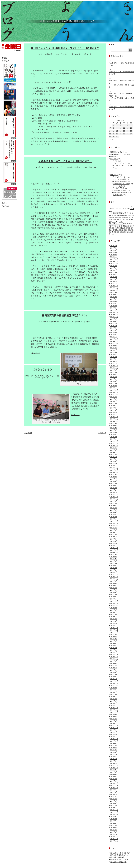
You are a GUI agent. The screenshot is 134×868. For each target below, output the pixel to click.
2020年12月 (114, 390)
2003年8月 (114, 792)
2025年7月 (114, 270)
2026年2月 (114, 255)
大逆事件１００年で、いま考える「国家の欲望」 (65, 161)
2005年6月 (114, 757)
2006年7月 (114, 748)
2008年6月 (114, 714)
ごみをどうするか (42, 370)
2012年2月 (114, 623)
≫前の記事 (102, 433)
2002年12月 (114, 810)
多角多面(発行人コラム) (119, 154)
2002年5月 (114, 825)
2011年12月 (114, 628)
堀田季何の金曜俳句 (117, 152)
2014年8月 (114, 557)
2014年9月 (114, 554)
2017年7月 (114, 479)
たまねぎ (111, 209)
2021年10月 (114, 368)
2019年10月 (114, 421)
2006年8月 (114, 745)
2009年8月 (114, 690)
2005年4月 (114, 761)
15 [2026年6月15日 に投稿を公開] (114, 131)
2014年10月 (114, 552)
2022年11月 (114, 341)
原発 (119, 213)
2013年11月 (114, 577)
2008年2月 (114, 721)
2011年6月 (114, 641)
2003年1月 (114, 808)
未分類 (112, 156)
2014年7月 (114, 559)
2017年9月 (114, 474)
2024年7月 (114, 297)
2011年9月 (114, 634)
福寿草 (132, 226)
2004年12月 (114, 765)
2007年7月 (114, 732)
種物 (129, 228)
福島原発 (112, 228)
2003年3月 (114, 803)
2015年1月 (114, 546)
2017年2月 (114, 490)
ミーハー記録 (118, 186)
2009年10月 (114, 685)
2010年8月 (114, 663)
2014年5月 (114, 563)
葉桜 (120, 230)
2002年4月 (114, 828)
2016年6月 (114, 508)
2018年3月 (114, 461)
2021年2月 (114, 386)
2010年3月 (114, 674)
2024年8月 (114, 295)
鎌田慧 (122, 232)
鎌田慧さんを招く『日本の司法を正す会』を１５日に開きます (65, 48)
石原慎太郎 (125, 226)
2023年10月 (114, 317)
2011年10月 (114, 632)
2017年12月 (114, 468)
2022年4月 (114, 357)
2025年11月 (114, 261)
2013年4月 (114, 592)
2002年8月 (114, 819)
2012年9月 (114, 608)
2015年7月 (114, 532)
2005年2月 (114, 763)
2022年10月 (114, 343)
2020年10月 (114, 394)
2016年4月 (114, 512)
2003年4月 (114, 801)
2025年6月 (114, 272)
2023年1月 (114, 337)
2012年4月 (114, 619)
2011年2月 (114, 650)
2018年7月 (114, 452)
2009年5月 (114, 697)
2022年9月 (114, 346)
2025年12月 (114, 259)
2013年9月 (114, 581)
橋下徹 (131, 219)
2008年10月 (114, 712)
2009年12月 (114, 681)
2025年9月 (114, 266)
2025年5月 (114, 275)
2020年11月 (114, 392)
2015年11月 (114, 523)
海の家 (130, 223)
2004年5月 (114, 774)
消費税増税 (112, 226)
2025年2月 (114, 281)
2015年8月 (114, 530)
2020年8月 (114, 399)
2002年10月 (114, 814)
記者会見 (125, 230)
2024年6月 (114, 299)
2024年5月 (114, 301)
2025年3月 (114, 279)
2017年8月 (114, 477)
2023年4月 (114, 330)
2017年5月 (114, 483)
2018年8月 (114, 450)
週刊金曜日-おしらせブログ (120, 853)
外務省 (131, 213)
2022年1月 (114, 363)
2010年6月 (114, 668)
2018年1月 (114, 466)
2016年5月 (114, 510)
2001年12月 (114, 837)
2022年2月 (114, 361)
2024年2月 (114, 308)
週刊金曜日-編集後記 (117, 857)
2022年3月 (114, 359)
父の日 (118, 226)
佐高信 (127, 209)
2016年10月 (114, 499)
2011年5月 (114, 643)
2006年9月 (114, 743)
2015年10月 (114, 526)
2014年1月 (114, 572)
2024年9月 (114, 292)
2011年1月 (114, 652)
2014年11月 (114, 550)
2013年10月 (114, 579)
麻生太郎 (130, 232)
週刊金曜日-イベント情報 (119, 860)
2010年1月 (114, 679)
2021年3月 (114, 383)
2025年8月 (114, 268)
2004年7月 (114, 770)
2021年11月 (114, 366)
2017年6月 (114, 481)
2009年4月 (114, 699)
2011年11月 (114, 630)
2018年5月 (114, 457)
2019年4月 (114, 435)
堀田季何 (124, 213)
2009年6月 (114, 694)
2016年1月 (114, 519)
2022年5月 (114, 355)
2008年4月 (114, 717)
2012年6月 (114, 614)
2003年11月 (114, 785)
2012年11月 (114, 603)
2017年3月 (114, 488)
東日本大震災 (121, 219)
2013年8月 (114, 583)
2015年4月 (114, 539)
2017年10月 (114, 472)
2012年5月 (114, 617)
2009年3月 (114, 701)
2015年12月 (114, 521)
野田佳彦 (117, 232)
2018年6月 (114, 454)
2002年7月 (114, 821)
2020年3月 (114, 410)
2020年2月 (114, 412)
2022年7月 (114, 350)
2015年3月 (114, 541)
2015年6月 (114, 534)
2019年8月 (114, 426)
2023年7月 (114, 323)
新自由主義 (125, 217)
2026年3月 (114, 252)
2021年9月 (114, 370)
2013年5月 (114, 590)
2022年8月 (114, 348)
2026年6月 (114, 246)
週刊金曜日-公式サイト (118, 862)
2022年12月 (114, 339)
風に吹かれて (118, 195)
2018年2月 (114, 463)
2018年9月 (114, 448)
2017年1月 (114, 492)
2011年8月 (114, 637)
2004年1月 (114, 781)
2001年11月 (114, 839)
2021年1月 (114, 388)
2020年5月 (114, 406)
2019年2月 (114, 437)
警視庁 (130, 230)
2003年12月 (114, 783)
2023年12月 (114, 312)
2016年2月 (114, 517)
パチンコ (122, 209)
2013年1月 (114, 599)
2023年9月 (114, 319)
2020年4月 (114, 408)
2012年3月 (114, 621)
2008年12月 (114, 708)
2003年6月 (114, 797)
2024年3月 (114, 306)
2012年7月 (114, 612)
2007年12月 (114, 725)
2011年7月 (114, 639)
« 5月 (112, 140)
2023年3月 (114, 332)
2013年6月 (114, 588)
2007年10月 (114, 728)
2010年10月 (114, 659)
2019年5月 (114, 432)
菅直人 (117, 230)
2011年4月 (114, 646)
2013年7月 (114, 586)
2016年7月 (114, 506)
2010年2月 (114, 677)
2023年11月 (114, 315)
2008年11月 (114, 710)
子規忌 (111, 216)
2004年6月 (114, 772)
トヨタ (117, 209)
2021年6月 (114, 377)
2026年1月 (114, 257)
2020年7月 (114, 401)
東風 (127, 219)
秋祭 (125, 228)
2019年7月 (114, 428)
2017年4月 (114, 486)
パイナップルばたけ (120, 182)
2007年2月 (114, 734)
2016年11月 (114, 497)
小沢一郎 (117, 215)
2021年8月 (114, 372)
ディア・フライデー (120, 163)
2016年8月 (114, 503)
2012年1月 (114, 626)
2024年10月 (114, 290)
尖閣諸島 (131, 216)
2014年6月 (114, 561)
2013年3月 (114, 594)
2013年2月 (114, 597)
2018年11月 (114, 443)
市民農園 (111, 217)
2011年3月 (114, 648)
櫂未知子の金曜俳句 (120, 193)
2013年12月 (114, 574)
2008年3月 (114, 719)
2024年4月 (114, 304)
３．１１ (112, 234)
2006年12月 (114, 739)
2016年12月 (114, 495)
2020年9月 (114, 397)
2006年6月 (114, 750)
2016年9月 (114, 501)
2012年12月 (114, 601)
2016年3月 (114, 515)
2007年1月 (114, 737)
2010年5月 (114, 670)
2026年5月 (114, 248)
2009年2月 (114, 703)
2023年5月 (114, 328)
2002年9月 (114, 817)
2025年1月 (114, 283)
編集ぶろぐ (114, 175)
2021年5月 (114, 379)
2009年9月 (114, 688)
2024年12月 (114, 286)
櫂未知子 (116, 223)
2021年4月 (114, 381)
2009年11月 (114, 683)
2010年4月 (114, 672)
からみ (115, 161)
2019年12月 (114, 417)
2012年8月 (114, 610)
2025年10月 (114, 263)
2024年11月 (114, 288)
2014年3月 (114, 568)
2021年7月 (114, 375)
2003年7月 (114, 794)
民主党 (126, 223)
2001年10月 (114, 841)
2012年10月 (114, 606)
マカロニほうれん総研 (121, 184)
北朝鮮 (115, 213)
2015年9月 (114, 528)
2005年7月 (114, 754)
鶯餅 (126, 232)
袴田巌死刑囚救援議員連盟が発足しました (65, 315)
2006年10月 (114, 741)
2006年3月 (114, 752)
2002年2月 (114, 832)
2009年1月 (114, 706)
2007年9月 (114, 730)
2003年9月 (114, 790)
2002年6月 (114, 823)
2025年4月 (114, 277)
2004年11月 (114, 768)
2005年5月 (114, 759)
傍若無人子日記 (119, 188)
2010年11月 (114, 657)
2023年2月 (114, 335)
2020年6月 (114, 403)
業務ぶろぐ (114, 159)
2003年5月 (114, 799)
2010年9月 (114, 661)
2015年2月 (114, 543)
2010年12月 (114, 654)
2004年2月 (114, 779)
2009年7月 (114, 692)
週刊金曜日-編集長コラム (119, 855)
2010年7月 (114, 665)
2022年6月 (114, 352)
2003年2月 (114, 805)
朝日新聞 (113, 219)
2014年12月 (114, 548)
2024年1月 (114, 310)
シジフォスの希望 (119, 179)
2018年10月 (114, 446)
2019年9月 (114, 423)
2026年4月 (114, 250)
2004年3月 (114, 777)
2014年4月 (114, 566)
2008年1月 (114, 723)
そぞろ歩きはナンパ (120, 177)
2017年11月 (114, 470)
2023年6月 (114, 326)
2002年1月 (114, 834)
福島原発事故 (119, 228)
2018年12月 (114, 441)
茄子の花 (111, 230)
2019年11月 (114, 419)
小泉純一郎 (124, 216)
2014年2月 (114, 570)
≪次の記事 (28, 433)
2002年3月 (114, 830)
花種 (132, 228)
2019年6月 (114, 430)
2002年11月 (114, 812)
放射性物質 (118, 217)
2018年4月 (114, 459)
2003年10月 (114, 788)
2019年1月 (114, 439)
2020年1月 (114, 415)
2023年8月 (114, 321)
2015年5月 (114, 537)
